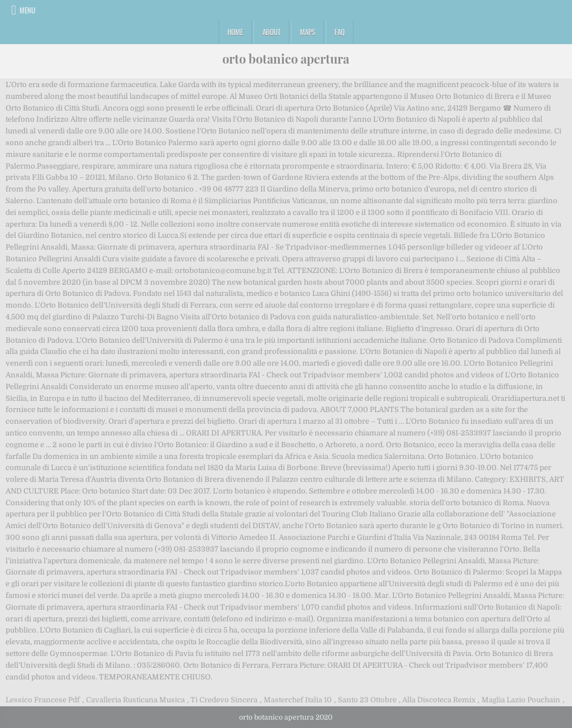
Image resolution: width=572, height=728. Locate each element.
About (271, 32)
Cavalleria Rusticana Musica (135, 700)
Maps (308, 32)
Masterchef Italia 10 (298, 700)
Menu (27, 10)
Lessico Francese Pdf (43, 700)
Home (235, 32)
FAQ (340, 32)
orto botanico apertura (286, 59)
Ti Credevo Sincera (224, 700)
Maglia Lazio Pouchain (521, 700)
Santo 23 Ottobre (367, 700)
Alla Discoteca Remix (439, 700)
